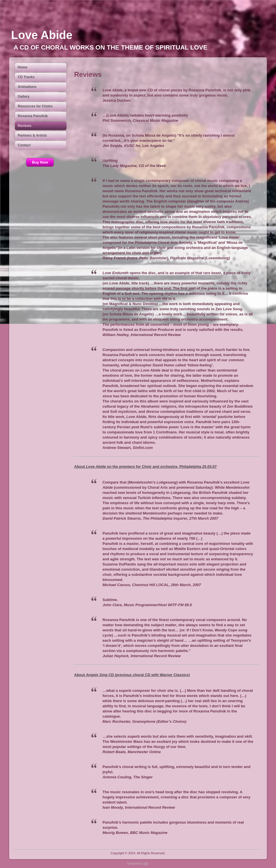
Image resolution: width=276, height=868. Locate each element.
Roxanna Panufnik (33, 116)
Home (22, 67)
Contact (24, 145)
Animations (27, 87)
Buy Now (40, 162)
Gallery (24, 97)
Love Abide (42, 35)
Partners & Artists (32, 135)
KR (146, 864)
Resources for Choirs (35, 106)
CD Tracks (26, 77)
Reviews (25, 126)
